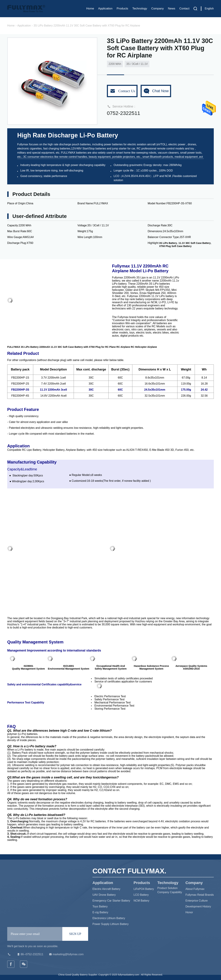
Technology (140, 9)
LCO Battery (141, 895)
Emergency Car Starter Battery (111, 901)
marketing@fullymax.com (66, 954)
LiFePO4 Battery (144, 889)
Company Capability (170, 892)
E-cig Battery (100, 912)
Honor (189, 912)
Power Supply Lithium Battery (110, 924)
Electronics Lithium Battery (109, 918)
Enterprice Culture (197, 901)
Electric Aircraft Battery (106, 889)
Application (105, 9)
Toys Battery (100, 906)
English (209, 9)
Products (122, 9)
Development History (198, 906)
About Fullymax (195, 889)
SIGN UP (75, 934)
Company (158, 9)
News (172, 9)
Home (90, 9)
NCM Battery (141, 901)
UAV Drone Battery (104, 895)
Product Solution (167, 888)
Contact (184, 9)
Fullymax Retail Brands (200, 895)
